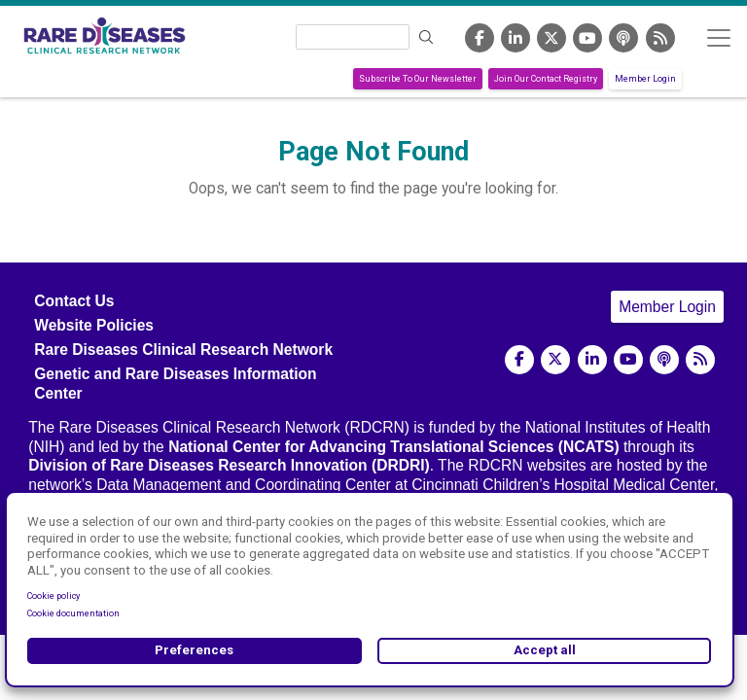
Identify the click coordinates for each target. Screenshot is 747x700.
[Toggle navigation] (718, 37)
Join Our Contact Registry (546, 79)
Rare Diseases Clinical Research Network (183, 350)
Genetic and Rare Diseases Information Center (175, 383)
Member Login (645, 79)
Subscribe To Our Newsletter (418, 79)
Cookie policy (53, 596)
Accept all (545, 650)
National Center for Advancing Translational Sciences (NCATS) (394, 447)
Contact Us (74, 301)
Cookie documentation (73, 613)
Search (427, 37)
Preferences (194, 650)
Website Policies (94, 325)
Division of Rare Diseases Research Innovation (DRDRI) (229, 465)
